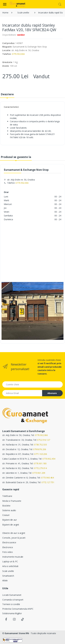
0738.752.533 (40, 445)
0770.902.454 (49, 459)
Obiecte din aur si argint (14, 533)
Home (5, 13)
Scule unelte (23, 13)
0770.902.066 (18, 54)
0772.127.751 (48, 482)
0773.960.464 (47, 478)
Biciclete (6, 506)
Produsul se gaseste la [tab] (16, 157)
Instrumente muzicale (13, 557)
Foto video (8, 552)
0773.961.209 (39, 473)
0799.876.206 (40, 449)
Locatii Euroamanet (12, 595)
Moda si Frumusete (12, 501)
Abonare (52, 393)
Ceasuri (6, 515)
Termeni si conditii (11, 604)
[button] (60, 4)
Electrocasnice (9, 542)
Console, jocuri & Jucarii (14, 538)
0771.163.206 (41, 454)
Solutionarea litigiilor (12, 613)
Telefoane (7, 496)
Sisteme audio (9, 510)
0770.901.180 (40, 463)
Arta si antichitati (10, 566)
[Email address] (22, 393)
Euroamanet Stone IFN (17, 633)
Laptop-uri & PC (10, 561)
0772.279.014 (40, 468)
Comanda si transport (13, 600)
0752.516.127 (43, 440)
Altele (5, 580)
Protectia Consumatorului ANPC (18, 609)
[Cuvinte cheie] (32, 384)
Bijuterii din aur (10, 520)
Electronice (8, 547)
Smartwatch (8, 576)
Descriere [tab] (7, 94)
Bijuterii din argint (11, 525)
